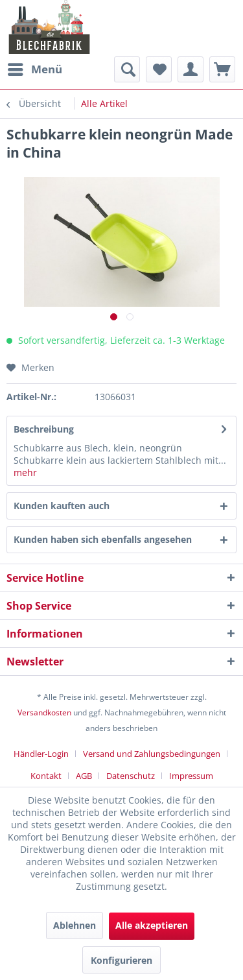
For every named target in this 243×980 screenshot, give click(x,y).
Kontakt (46, 776)
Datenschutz (131, 776)
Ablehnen (75, 925)
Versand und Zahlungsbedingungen (152, 754)
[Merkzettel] (159, 69)
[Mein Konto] (191, 69)
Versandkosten (44, 712)
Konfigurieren (121, 960)
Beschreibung (44, 429)
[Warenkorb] (222, 69)
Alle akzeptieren (152, 925)
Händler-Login (41, 754)
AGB (84, 776)
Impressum (191, 776)
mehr (25, 472)
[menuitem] (34, 69)
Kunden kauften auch (62, 506)
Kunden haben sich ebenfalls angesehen (103, 539)
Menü (35, 68)
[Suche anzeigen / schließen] (127, 69)
